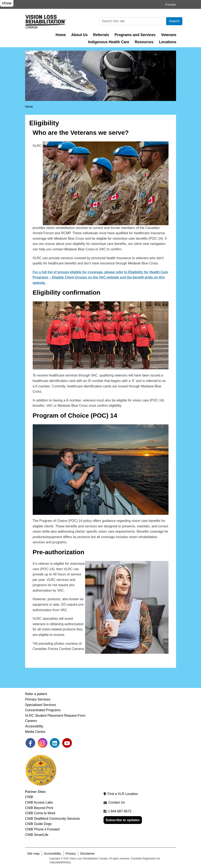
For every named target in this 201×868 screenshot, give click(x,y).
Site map (33, 853)
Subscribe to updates (123, 820)
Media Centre (35, 732)
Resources (144, 42)
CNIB (29, 797)
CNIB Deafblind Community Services (53, 819)
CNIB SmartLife (37, 835)
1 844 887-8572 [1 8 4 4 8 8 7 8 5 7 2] (120, 811)
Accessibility (34, 726)
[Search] (133, 21)
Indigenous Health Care (109, 42)
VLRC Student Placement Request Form (55, 716)
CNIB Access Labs (39, 802)
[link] (30, 743)
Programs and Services (135, 35)
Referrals (101, 35)
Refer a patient (36, 694)
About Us (79, 35)
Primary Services (38, 699)
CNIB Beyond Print (39, 808)
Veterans (169, 35)
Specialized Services (41, 705)
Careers (31, 721)
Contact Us (117, 802)
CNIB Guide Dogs (38, 824)
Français (171, 5)
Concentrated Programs (43, 710)
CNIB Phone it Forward (42, 829)
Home (61, 35)
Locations (168, 42)
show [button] (7, 3)
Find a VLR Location (123, 794)
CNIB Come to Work (40, 813)
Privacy (71, 853)
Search (174, 21)
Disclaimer (88, 853)
